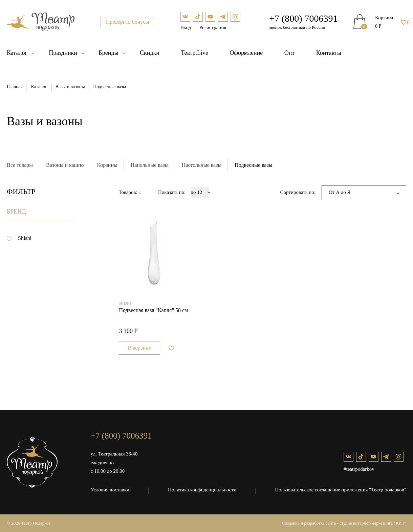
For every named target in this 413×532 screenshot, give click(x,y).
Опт (290, 53)
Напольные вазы (150, 165)
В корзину (139, 348)
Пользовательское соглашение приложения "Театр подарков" (341, 490)
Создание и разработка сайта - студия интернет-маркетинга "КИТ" (344, 523)
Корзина (384, 18)
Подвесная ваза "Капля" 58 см (153, 310)
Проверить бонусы (128, 22)
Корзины (107, 165)
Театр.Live (194, 53)
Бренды (108, 53)
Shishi (25, 238)
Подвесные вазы (253, 165)
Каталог (17, 53)
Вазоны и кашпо (65, 165)
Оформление (246, 53)
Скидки (150, 53)
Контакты (329, 53)
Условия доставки (110, 490)
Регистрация (213, 27)
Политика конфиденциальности (202, 490)
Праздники (63, 53)
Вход (186, 27)
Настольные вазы (202, 165)
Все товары (20, 165)
